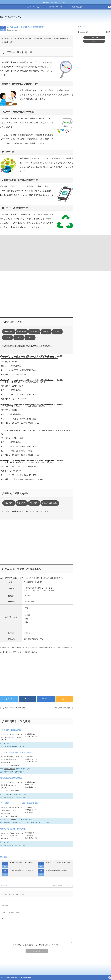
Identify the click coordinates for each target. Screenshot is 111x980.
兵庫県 (11, 30)
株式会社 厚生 (8, 794)
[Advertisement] (18, 253)
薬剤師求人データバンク (12, 17)
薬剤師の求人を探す (33, 7)
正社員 (57, 332)
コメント (20, 652)
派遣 (30, 337)
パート (8, 337)
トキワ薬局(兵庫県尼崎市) (10, 730)
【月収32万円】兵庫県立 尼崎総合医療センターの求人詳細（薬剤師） (30, 358)
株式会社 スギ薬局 (9, 769)
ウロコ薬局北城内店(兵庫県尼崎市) (61, 708)
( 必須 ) (5, 906)
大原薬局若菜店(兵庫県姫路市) (57, 870)
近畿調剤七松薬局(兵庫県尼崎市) (13, 829)
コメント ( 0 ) (70, 886)
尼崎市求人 (94, 41)
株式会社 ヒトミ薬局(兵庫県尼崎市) (58, 863)
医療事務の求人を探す (55, 7)
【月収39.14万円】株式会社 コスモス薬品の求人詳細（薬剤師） (27, 463)
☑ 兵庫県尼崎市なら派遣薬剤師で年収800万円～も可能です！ (27, 346)
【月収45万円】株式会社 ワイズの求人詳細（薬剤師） (23, 406)
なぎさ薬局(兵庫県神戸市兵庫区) (21, 870)
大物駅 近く (46, 332)
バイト (19, 337)
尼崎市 (15, 30)
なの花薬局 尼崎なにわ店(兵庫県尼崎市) (14, 708)
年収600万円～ (9, 332)
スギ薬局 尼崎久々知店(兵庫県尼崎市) (16, 753)
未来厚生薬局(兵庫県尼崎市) (11, 778)
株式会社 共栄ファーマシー (36, 71)
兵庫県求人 (94, 38)
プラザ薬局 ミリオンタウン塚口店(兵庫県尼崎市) (20, 803)
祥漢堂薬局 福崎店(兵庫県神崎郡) (22, 862)
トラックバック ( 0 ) (57, 886)
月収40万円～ (22, 332)
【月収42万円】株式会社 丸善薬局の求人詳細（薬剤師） (24, 382)
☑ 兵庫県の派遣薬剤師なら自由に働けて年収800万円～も (25, 511)
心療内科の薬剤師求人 (50, 503)
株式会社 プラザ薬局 (10, 820)
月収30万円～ (34, 332)
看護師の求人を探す (78, 7)
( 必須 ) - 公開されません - (12, 912)
